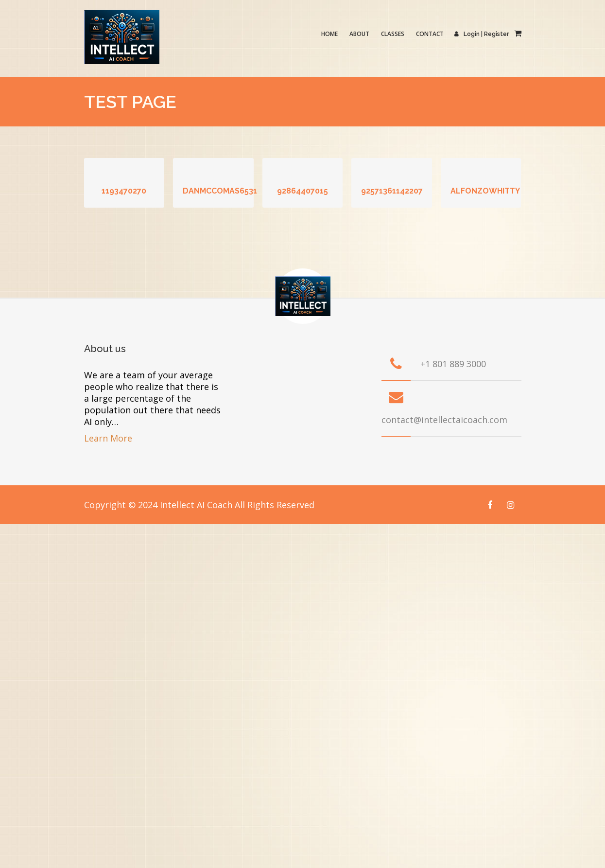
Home (330, 34)
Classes (393, 34)
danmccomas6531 (220, 191)
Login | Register (482, 34)
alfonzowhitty (485, 191)
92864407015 (302, 191)
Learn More (108, 438)
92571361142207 (392, 191)
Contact (430, 34)
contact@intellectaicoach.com (444, 420)
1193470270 (124, 191)
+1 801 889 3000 (453, 364)
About (360, 34)
